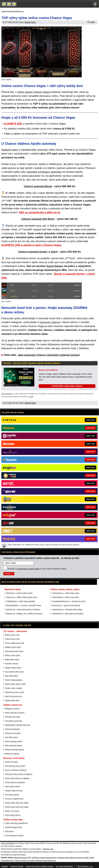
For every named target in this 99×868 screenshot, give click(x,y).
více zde (31, 397)
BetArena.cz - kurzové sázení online (19, 593)
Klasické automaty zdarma (15, 750)
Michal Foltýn (30, 22)
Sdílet (91, 22)
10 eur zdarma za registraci (15, 782)
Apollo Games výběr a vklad (15, 684)
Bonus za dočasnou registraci (16, 770)
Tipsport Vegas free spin (14, 791)
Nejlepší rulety (10, 150)
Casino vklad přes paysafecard (16, 823)
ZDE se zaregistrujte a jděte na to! (40, 212)
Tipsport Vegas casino (13, 668)
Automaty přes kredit (13, 717)
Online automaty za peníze (15, 713)
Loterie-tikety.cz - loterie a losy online (66, 597)
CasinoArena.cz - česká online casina (66, 593)
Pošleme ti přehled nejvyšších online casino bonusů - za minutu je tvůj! (41, 558)
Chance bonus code (12, 639)
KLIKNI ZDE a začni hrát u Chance (67, 386)
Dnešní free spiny (11, 762)
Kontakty (5, 866)
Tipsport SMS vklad (12, 700)
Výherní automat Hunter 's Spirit (38, 252)
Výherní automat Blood (38, 186)
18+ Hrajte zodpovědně (64, 866)
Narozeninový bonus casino (15, 766)
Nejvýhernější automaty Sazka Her (18, 725)
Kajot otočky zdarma (12, 786)
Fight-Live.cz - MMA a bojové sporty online (22, 597)
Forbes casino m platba (14, 688)
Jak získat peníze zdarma (14, 836)
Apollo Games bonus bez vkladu (17, 807)
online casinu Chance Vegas (33, 92)
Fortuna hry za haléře (13, 733)
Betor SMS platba (11, 676)
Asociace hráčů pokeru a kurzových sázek (73, 858)
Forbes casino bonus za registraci (17, 778)
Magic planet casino (12, 659)
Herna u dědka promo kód (15, 643)
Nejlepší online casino (13, 647)
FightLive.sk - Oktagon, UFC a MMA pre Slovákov (24, 614)
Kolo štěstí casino (11, 737)
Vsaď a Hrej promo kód (13, 696)
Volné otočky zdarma (13, 815)
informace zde (48, 849)
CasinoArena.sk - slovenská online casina (67, 610)
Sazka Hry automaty (12, 729)
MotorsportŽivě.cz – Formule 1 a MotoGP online (24, 605)
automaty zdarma (50, 322)
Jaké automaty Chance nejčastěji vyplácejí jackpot (49, 355)
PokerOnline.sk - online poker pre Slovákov (68, 614)
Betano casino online (13, 655)
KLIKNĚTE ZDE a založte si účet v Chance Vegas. (32, 245)
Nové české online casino (14, 651)
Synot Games (55, 266)
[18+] (95, 4)
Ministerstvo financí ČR (22, 858)
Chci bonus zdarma (12, 795)
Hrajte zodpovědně (7, 394)
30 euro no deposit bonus (14, 799)
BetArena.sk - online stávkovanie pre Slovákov (23, 610)
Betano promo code (12, 635)
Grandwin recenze (12, 664)
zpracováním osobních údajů (28, 569)
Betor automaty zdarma (14, 746)
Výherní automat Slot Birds (38, 219)
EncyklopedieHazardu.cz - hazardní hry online (69, 601)
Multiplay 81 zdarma (12, 709)
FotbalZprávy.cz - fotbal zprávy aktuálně (21, 601)
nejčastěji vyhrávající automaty (44, 172)
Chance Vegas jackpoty (14, 680)
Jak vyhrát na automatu (14, 721)
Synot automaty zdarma (14, 741)
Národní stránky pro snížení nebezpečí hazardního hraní (35, 860)
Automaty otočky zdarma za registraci (19, 774)
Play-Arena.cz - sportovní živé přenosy (66, 605)
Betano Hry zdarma (12, 754)
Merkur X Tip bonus (12, 811)
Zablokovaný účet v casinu (15, 692)
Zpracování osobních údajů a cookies (40, 866)
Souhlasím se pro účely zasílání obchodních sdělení (37, 569)
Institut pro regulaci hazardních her (44, 858)
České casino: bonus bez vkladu (17, 803)
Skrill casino (9, 831)
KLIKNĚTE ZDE (13, 124)
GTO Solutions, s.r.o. (85, 866)
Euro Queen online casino (14, 672)
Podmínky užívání (17, 866)
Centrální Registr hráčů (13, 827)
